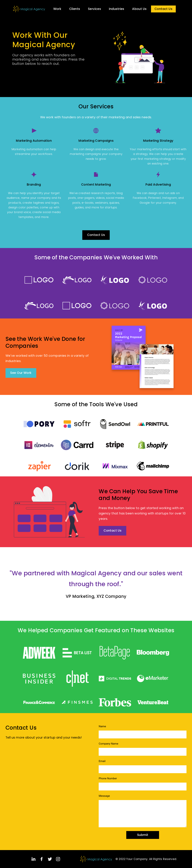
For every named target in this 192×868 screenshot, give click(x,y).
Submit (143, 835)
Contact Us (163, 9)
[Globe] (96, 131)
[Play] (34, 131)
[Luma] (34, 174)
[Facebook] (42, 859)
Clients (75, 9)
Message (104, 796)
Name (102, 726)
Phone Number (108, 778)
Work (57, 9)
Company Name (108, 744)
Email (102, 761)
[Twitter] (50, 859)
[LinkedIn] (33, 859)
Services (94, 9)
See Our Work (21, 373)
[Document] (96, 174)
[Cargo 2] (158, 174)
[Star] (158, 131)
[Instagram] (58, 859)
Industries (117, 9)
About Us (139, 9)
